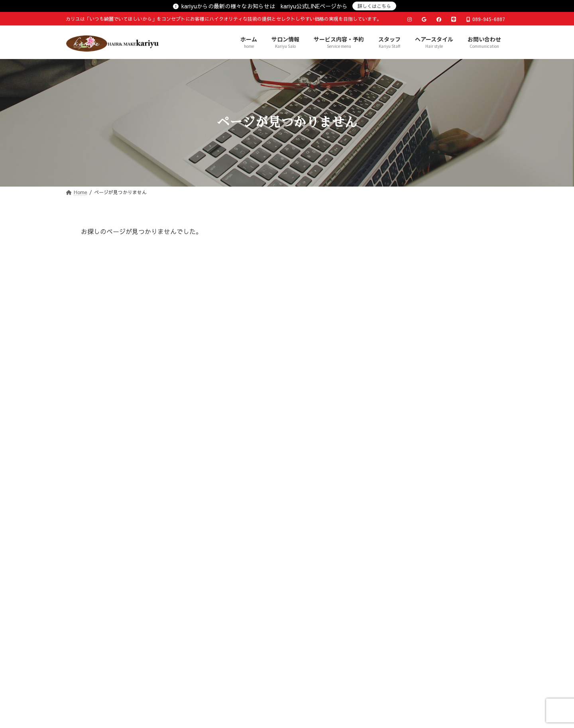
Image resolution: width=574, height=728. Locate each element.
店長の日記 (404, 244)
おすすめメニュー (413, 277)
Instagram (403, 427)
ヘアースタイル (358, 602)
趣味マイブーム (410, 393)
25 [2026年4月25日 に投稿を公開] (472, 516)
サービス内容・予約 (252, 602)
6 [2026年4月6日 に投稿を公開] (393, 492)
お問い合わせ (413, 602)
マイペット (404, 360)
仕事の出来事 (407, 377)
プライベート (407, 344)
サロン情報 (194, 602)
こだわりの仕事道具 (415, 327)
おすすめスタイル (413, 261)
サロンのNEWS (410, 311)
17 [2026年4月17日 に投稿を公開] (456, 504)
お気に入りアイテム (415, 294)
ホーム (153, 602)
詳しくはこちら (374, 6)
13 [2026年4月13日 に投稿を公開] (393, 504)
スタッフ (308, 602)
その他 (399, 410)
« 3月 (392, 542)
